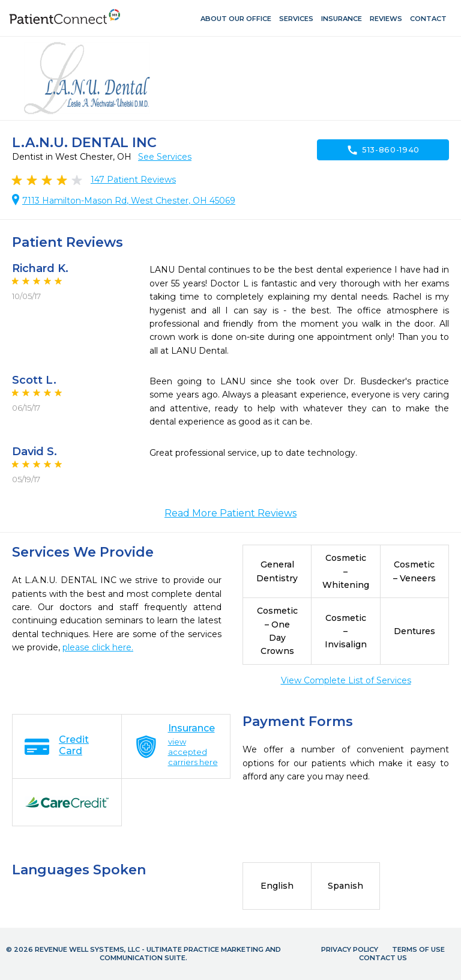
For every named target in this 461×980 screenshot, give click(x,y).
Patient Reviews (133, 180)
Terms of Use (418, 949)
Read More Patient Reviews (230, 513)
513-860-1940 (383, 150)
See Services (165, 157)
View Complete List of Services (346, 680)
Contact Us (383, 958)
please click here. (98, 647)
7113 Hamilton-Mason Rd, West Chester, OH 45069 (129, 201)
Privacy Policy (350, 949)
